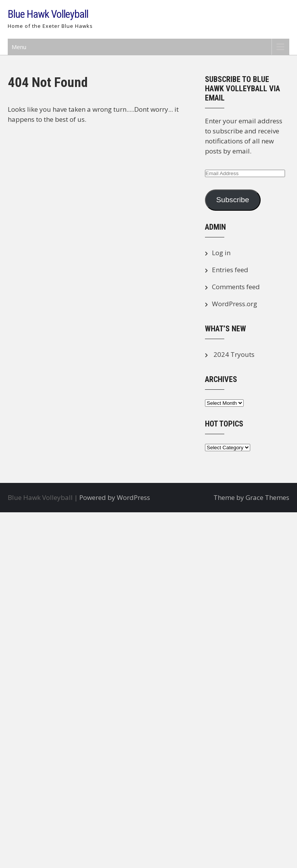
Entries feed (230, 270)
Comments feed (236, 287)
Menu (19, 47)
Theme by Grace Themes (251, 497)
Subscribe (233, 200)
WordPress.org (235, 304)
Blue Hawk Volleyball (48, 14)
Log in (221, 253)
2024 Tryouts (234, 354)
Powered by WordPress (115, 497)
